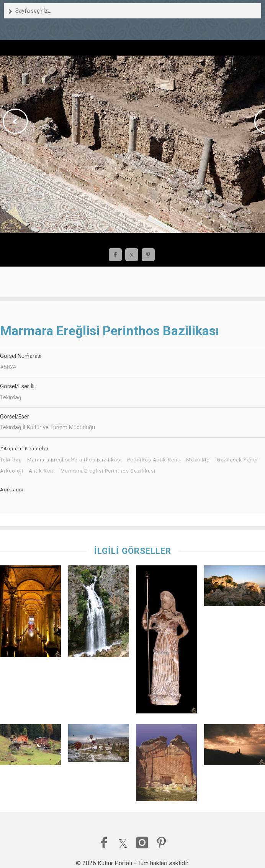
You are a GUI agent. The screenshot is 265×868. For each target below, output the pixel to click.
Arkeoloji (12, 471)
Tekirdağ (11, 460)
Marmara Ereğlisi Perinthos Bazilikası (74, 460)
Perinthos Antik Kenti (154, 460)
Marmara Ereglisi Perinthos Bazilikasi (108, 471)
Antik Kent (42, 471)
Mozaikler (199, 460)
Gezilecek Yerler (237, 460)
